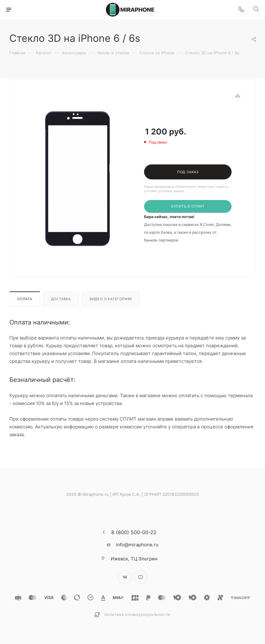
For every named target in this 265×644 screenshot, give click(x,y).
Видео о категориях (111, 299)
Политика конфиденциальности (138, 615)
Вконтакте (125, 577)
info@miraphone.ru (137, 545)
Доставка (61, 299)
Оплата (25, 299)
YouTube (140, 577)
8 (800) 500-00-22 (134, 532)
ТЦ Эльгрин (134, 559)
